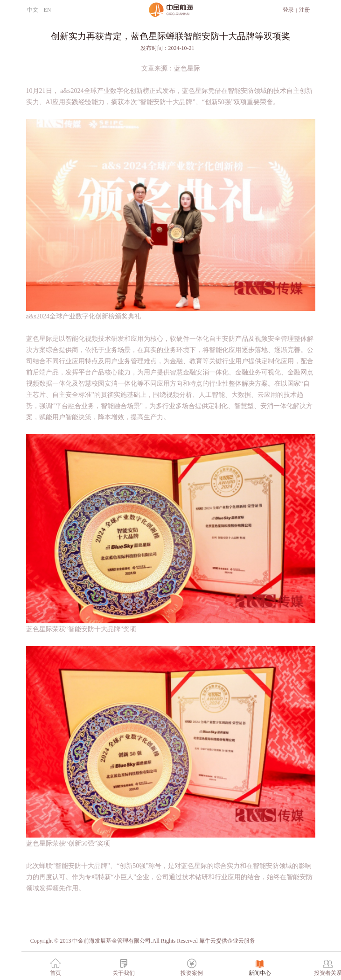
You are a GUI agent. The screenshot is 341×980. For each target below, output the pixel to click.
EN (48, 10)
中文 (33, 10)
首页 (56, 973)
